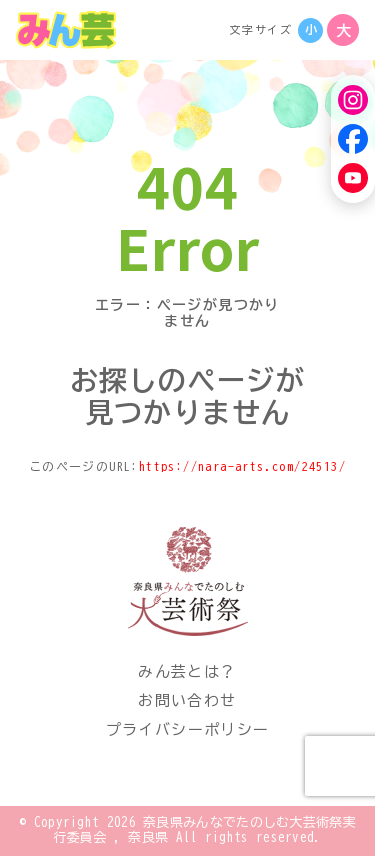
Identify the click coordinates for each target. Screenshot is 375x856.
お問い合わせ (187, 700)
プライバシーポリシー (188, 729)
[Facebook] (353, 139)
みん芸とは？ (187, 671)
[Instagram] (353, 100)
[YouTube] (353, 178)
